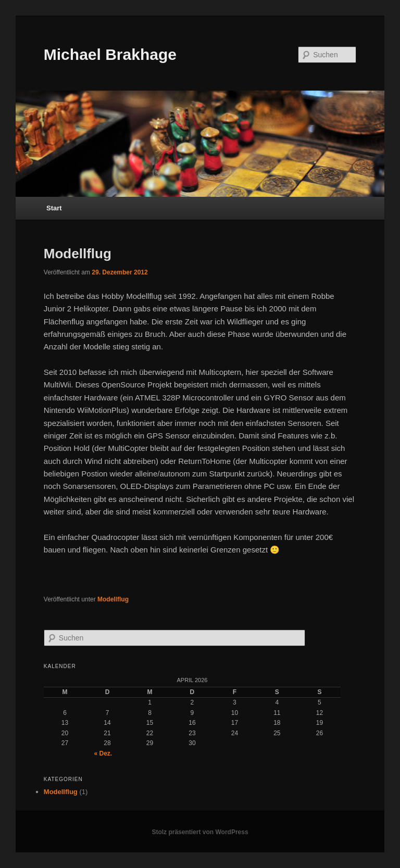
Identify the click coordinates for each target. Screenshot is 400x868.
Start (54, 208)
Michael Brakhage (110, 54)
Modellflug (78, 254)
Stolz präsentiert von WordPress (200, 832)
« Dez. (103, 753)
